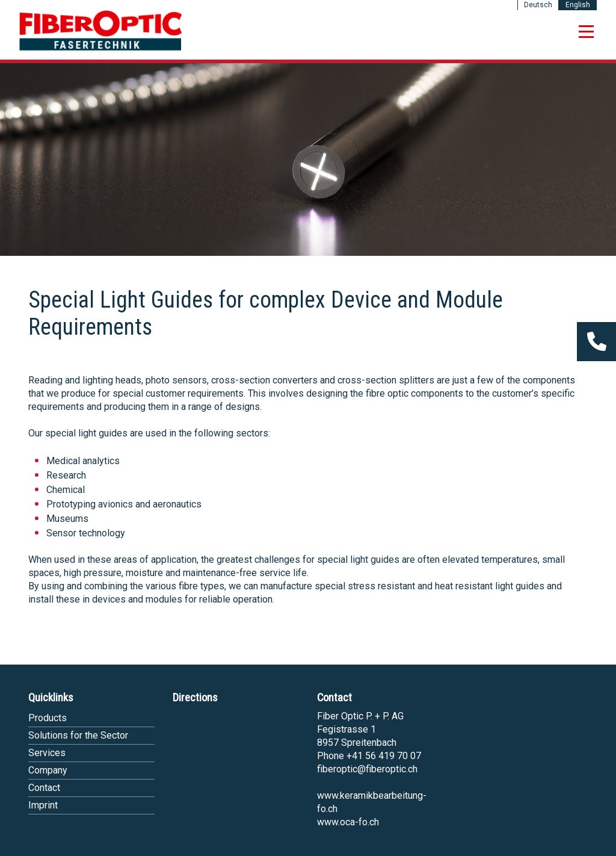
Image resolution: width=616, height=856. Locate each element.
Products (48, 718)
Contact (44, 788)
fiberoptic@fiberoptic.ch (367, 769)
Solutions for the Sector (78, 735)
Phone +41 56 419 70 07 (369, 756)
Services (47, 753)
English (578, 5)
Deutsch (538, 5)
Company (48, 770)
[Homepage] (100, 48)
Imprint (43, 805)
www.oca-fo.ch (348, 822)
